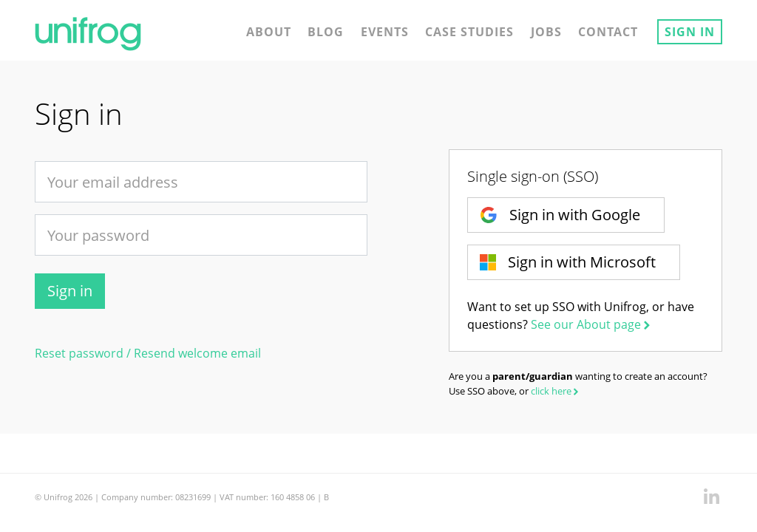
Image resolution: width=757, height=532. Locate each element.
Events (385, 32)
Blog (326, 32)
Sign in (690, 32)
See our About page (592, 324)
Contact (608, 32)
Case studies (469, 32)
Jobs (546, 32)
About (269, 32)
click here (556, 391)
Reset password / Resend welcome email (148, 353)
